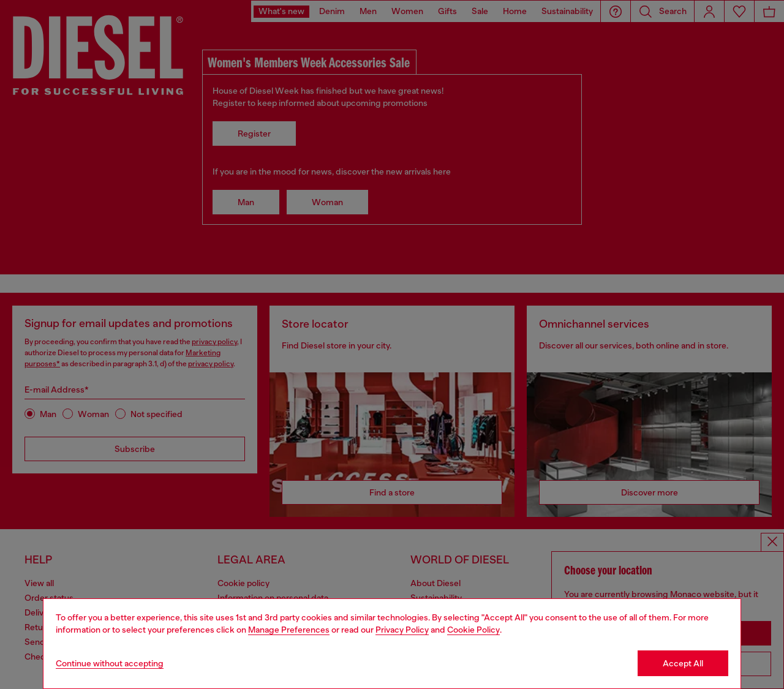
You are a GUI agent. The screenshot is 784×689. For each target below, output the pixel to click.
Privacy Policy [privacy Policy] (402, 630)
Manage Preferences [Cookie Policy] (289, 630)
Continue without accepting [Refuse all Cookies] (110, 663)
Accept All (683, 663)
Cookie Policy (473, 630)
